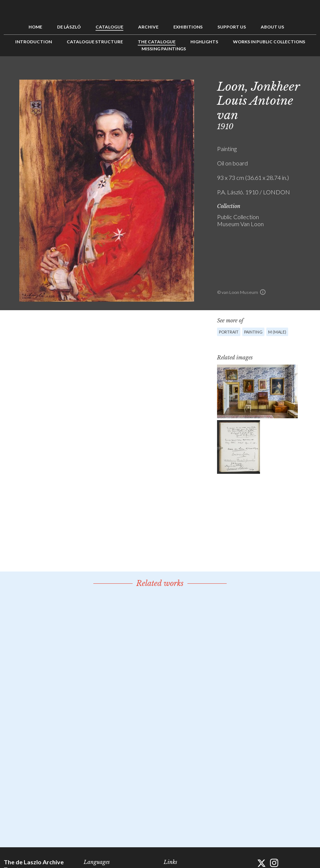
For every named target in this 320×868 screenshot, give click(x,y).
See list (299, 73)
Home (35, 27)
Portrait (229, 332)
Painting (253, 332)
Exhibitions (188, 27)
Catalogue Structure (95, 42)
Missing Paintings (164, 49)
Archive (148, 27)
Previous (288, 73)
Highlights (204, 42)
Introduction (34, 42)
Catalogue (109, 27)
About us (272, 27)
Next (311, 73)
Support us (232, 27)
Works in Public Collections (269, 42)
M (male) (277, 332)
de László (69, 27)
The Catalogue (157, 42)
